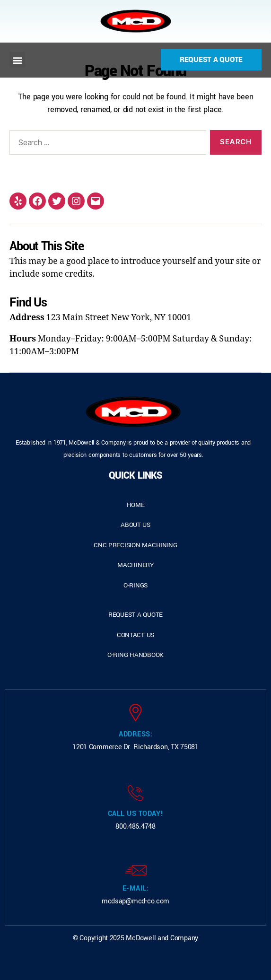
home (136, 505)
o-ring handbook (135, 655)
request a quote (135, 615)
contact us (135, 635)
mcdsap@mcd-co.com (135, 901)
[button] (17, 60)
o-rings (135, 585)
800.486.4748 (135, 827)
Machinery (135, 565)
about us (135, 525)
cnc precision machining (135, 545)
